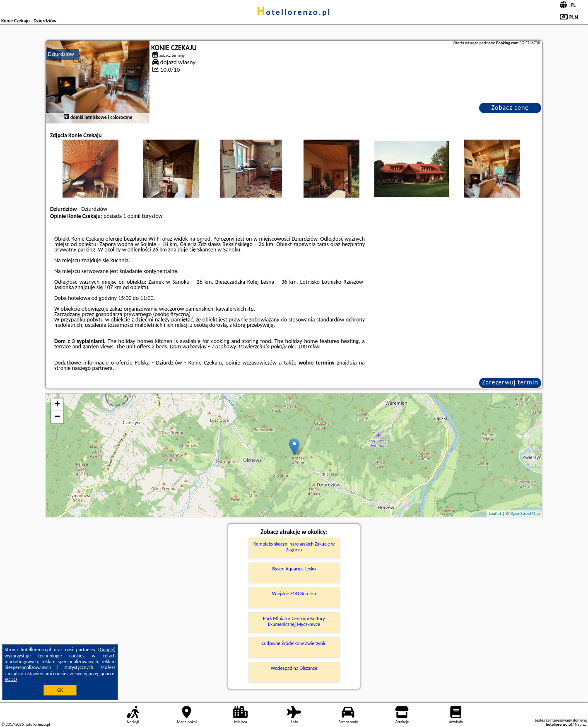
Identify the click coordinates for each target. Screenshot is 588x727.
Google (107, 650)
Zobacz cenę (510, 107)
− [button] (57, 417)
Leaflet (495, 513)
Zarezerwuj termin (510, 382)
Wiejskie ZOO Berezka (294, 594)
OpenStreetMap (525, 513)
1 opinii (132, 216)
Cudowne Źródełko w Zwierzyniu (294, 643)
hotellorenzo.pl (294, 12)
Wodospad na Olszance (294, 668)
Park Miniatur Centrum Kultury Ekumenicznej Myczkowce (294, 621)
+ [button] (57, 405)
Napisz (580, 724)
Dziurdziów (61, 54)
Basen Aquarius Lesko (294, 569)
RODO (11, 679)
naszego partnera (92, 368)
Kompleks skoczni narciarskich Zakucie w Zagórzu (294, 547)
